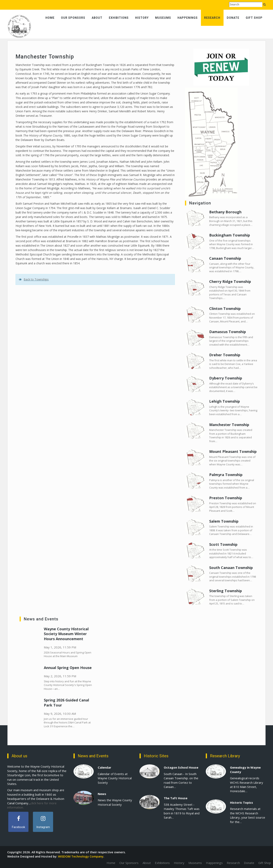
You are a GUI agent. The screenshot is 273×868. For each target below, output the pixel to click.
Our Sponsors (73, 18)
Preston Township (226, 498)
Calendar (104, 767)
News (102, 794)
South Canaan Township (231, 568)
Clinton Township (225, 308)
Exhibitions (119, 18)
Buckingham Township (230, 235)
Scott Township (223, 544)
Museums (163, 18)
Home (50, 18)
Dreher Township (225, 355)
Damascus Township (228, 332)
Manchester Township (229, 425)
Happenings (188, 18)
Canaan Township (225, 258)
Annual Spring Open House (68, 668)
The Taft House (176, 798)
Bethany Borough (225, 212)
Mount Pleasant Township (233, 451)
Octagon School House (181, 767)
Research (212, 18)
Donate (233, 18)
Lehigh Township (225, 401)
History (142, 18)
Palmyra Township (226, 475)
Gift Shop (254, 18)
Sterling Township (226, 591)
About (97, 18)
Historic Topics (241, 802)
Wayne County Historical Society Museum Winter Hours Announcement (66, 634)
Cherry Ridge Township (230, 281)
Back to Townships (36, 279)
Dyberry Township (226, 378)
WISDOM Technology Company (81, 856)
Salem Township (224, 521)
